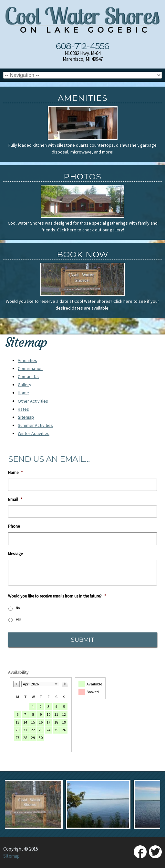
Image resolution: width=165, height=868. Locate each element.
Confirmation (30, 368)
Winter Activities (34, 433)
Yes (18, 619)
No (18, 608)
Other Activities (33, 401)
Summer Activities (35, 425)
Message (15, 554)
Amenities (27, 360)
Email (15, 500)
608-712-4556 (82, 46)
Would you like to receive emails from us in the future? (57, 596)
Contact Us (28, 376)
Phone (14, 526)
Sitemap (26, 417)
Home (23, 393)
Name (15, 473)
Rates (23, 409)
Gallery (25, 385)
